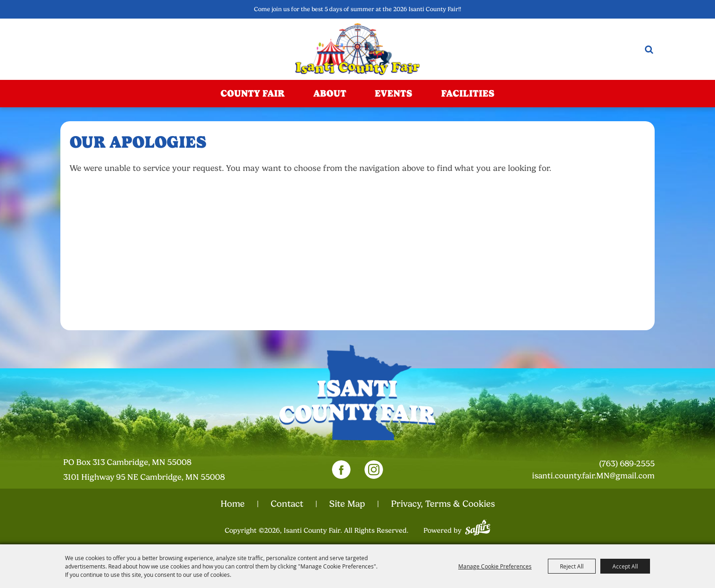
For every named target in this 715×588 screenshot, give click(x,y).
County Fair (253, 93)
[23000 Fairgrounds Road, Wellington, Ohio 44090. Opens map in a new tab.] (152, 470)
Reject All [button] (572, 566)
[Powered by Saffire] (478, 526)
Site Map (347, 504)
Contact (287, 504)
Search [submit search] (649, 49)
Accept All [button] (625, 566)
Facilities (468, 93)
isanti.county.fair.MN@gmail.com (593, 476)
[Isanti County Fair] (357, 49)
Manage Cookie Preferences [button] (495, 566)
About (330, 93)
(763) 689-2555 (627, 464)
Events (393, 93)
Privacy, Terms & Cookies (443, 504)
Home (233, 504)
